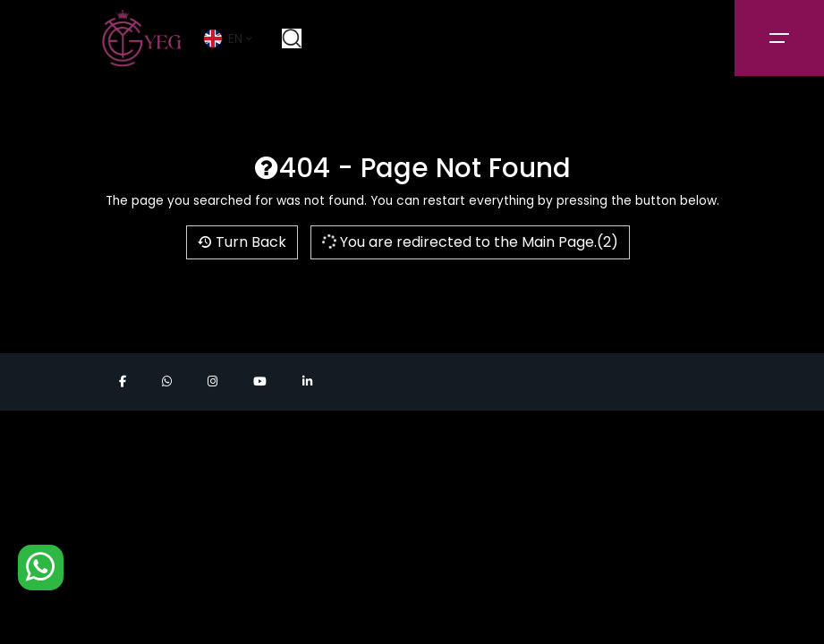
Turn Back (242, 242)
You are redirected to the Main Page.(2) (469, 242)
